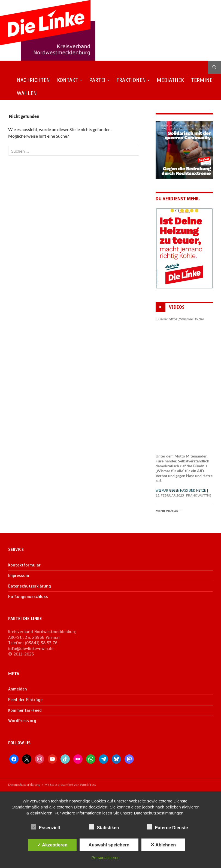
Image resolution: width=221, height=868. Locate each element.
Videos (177, 307)
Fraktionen (131, 80)
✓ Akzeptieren (52, 845)
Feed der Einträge (25, 700)
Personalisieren (106, 857)
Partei (97, 80)
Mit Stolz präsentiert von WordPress (70, 785)
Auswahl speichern (109, 845)
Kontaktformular (24, 565)
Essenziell (45, 827)
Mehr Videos (169, 511)
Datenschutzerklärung (30, 586)
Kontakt (68, 80)
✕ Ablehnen (163, 845)
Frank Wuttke (199, 495)
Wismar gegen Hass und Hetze (181, 491)
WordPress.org (22, 721)
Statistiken (104, 827)
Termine (202, 80)
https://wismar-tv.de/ (186, 319)
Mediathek (170, 80)
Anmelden (18, 689)
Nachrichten (33, 80)
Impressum (19, 575)
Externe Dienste (167, 827)
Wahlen (27, 93)
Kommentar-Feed (25, 710)
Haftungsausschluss (28, 597)
